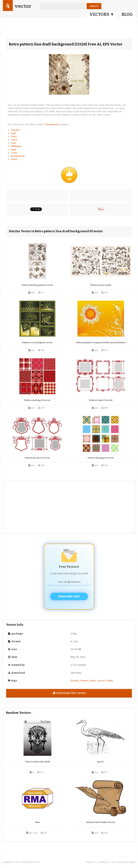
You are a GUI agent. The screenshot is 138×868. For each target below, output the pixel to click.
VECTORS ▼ (102, 14)
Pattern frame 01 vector (101, 400)
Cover (14, 153)
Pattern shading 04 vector (37, 400)
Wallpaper (16, 146)
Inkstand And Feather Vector (101, 822)
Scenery (15, 130)
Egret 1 (101, 762)
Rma (38, 822)
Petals (110, 681)
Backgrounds (18, 156)
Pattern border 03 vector (37, 458)
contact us (104, 862)
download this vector (69, 693)
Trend (14, 140)
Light (13, 133)
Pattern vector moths (101, 285)
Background (53, 124)
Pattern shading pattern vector (37, 285)
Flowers (84, 681)
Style (14, 150)
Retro (14, 136)
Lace (13, 143)
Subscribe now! (69, 596)
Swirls (14, 159)
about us (91, 862)
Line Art (101, 681)
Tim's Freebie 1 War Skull (37, 762)
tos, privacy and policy (124, 862)
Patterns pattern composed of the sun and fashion (101, 343)
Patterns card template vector (37, 343)
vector (23, 6)
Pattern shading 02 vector (101, 458)
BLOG (127, 14)
